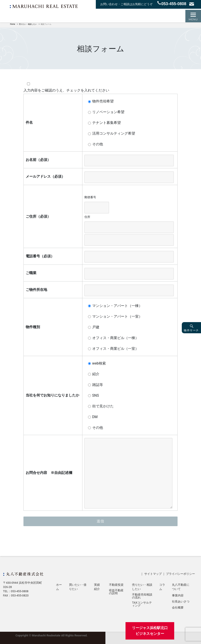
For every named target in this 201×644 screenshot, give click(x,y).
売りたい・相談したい (142, 587)
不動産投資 (116, 585)
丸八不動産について (181, 587)
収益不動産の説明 (116, 592)
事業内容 (178, 596)
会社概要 (178, 608)
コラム (162, 587)
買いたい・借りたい (78, 587)
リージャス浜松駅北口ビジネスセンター (150, 631)
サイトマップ (153, 574)
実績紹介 (97, 587)
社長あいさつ (181, 602)
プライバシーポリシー (180, 574)
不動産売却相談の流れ (142, 596)
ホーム (59, 587)
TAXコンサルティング (142, 604)
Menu (193, 19)
